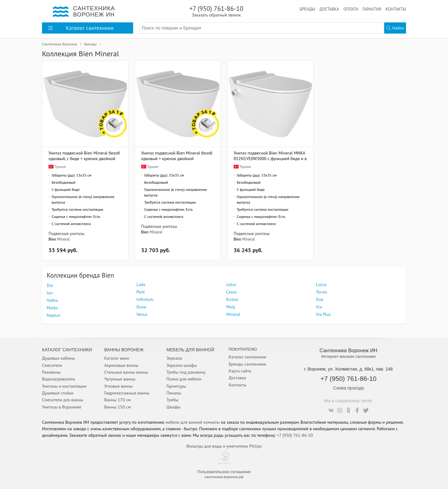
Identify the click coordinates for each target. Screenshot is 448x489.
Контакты (396, 9)
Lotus (231, 284)
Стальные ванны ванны (126, 372)
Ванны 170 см (117, 400)
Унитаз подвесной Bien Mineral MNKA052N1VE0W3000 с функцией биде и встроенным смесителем (270, 156)
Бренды (307, 9)
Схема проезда (349, 388)
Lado (141, 284)
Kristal (232, 299)
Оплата (351, 9)
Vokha (52, 300)
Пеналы (174, 393)
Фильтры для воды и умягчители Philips (224, 446)
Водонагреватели (58, 379)
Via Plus (324, 314)
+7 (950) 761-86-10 (216, 11)
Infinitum (145, 299)
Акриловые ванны (121, 365)
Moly (231, 307)
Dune (141, 307)
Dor (50, 285)
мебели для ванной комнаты (193, 422)
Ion (50, 293)
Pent (141, 292)
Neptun (54, 315)
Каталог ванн (117, 358)
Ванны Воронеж (124, 350)
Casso (231, 292)
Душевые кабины (58, 358)
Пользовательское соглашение (224, 472)
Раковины (51, 372)
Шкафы (173, 407)
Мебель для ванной (190, 350)
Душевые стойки (58, 393)
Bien (52, 239)
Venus (142, 314)
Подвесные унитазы (67, 233)
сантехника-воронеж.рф (224, 477)
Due (320, 299)
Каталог (81, 28)
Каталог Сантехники (67, 350)
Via (319, 307)
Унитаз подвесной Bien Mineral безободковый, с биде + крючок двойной (84, 156)
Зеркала (174, 358)
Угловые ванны (119, 386)
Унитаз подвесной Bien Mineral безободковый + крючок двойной (177, 156)
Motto (52, 308)
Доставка (329, 9)
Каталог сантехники (247, 357)
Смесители (52, 365)
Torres (322, 292)
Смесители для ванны (63, 400)
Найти (395, 28)
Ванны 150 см (117, 407)
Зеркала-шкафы (182, 365)
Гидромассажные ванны (127, 393)
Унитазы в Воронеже (62, 407)
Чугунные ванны (120, 379)
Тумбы (172, 400)
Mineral (63, 239)
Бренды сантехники (247, 364)
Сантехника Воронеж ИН (348, 350)
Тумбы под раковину (186, 372)
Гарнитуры (176, 386)
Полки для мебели (184, 379)
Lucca (321, 284)
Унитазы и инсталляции (64, 386)
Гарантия (372, 9)
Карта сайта (240, 371)
